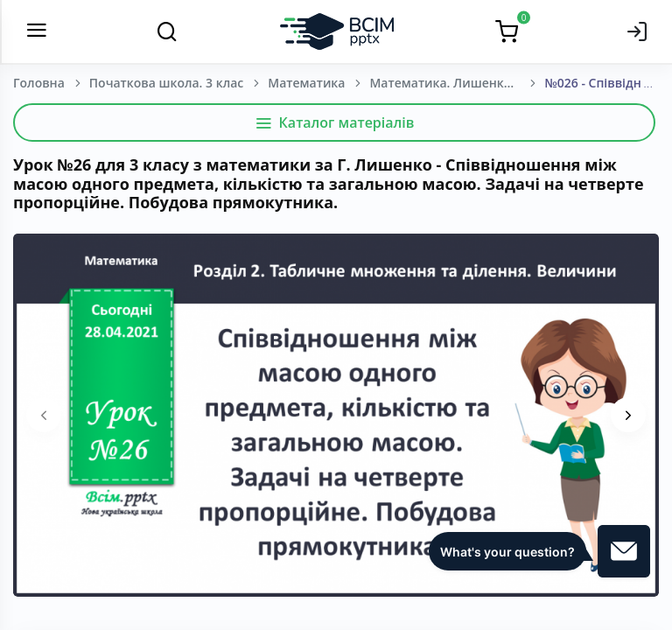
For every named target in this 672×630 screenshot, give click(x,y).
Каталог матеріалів (335, 122)
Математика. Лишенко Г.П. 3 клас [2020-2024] (457, 83)
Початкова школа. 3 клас (166, 83)
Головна (39, 83)
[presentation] (44, 415)
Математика (306, 83)
